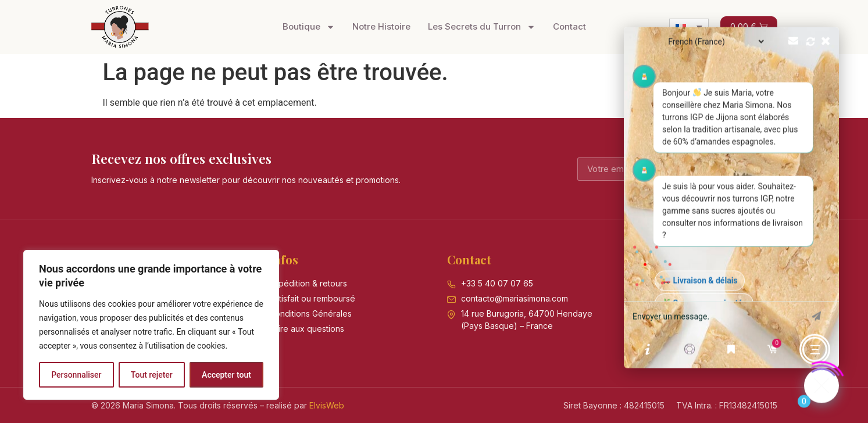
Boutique (309, 27)
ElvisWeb (327, 405)
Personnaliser (76, 375)
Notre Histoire (381, 26)
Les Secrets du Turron (482, 27)
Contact (569, 26)
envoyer (816, 311)
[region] (151, 325)
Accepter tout (226, 375)
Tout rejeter (152, 375)
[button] (731, 193)
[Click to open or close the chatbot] (821, 381)
